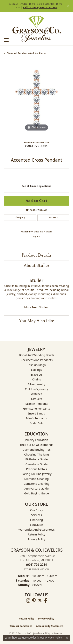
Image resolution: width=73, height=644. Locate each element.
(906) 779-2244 (36, 146)
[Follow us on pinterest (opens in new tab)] (34, 601)
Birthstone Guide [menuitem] (36, 459)
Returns (53, 218)
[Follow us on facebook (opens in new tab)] (46, 601)
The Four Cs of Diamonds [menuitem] (36, 445)
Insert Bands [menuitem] (37, 413)
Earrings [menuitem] (36, 370)
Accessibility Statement (50, 626)
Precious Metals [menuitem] (36, 469)
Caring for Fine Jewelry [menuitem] (36, 474)
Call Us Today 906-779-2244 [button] (40, 7)
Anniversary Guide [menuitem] (36, 488)
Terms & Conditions (21, 626)
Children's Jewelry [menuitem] (36, 389)
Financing (36, 520)
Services (36, 515)
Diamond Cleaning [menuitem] (36, 479)
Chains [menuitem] (37, 379)
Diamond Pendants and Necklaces (26, 53)
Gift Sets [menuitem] (36, 399)
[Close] (68, 6)
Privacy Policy (36, 539)
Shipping (20, 218)
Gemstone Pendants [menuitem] (36, 409)
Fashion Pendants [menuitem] (36, 404)
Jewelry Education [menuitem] (36, 440)
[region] (36, 99)
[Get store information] (36, 569)
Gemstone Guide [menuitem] (37, 464)
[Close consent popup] (67, 638)
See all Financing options (37, 186)
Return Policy (36, 534)
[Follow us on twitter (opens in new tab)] (40, 601)
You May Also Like (37, 321)
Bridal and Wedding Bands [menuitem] (36, 355)
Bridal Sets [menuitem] (37, 423)
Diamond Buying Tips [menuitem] (36, 450)
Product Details (37, 255)
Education (36, 525)
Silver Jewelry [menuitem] (36, 384)
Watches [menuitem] (36, 394)
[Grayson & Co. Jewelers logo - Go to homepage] (37, 29)
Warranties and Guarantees (36, 530)
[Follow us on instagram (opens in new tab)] (28, 601)
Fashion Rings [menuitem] (37, 365)
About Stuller (37, 265)
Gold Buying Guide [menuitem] (36, 493)
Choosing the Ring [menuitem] (36, 454)
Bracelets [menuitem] (36, 375)
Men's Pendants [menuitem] (36, 418)
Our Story (36, 510)
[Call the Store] (37, 565)
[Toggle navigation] (6, 40)
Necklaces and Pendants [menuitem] (36, 360)
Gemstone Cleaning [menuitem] (36, 484)
